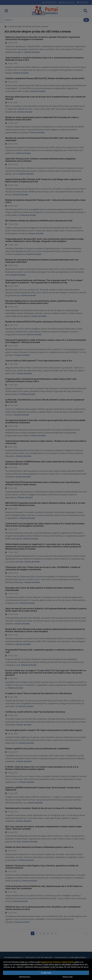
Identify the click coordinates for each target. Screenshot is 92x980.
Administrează (25, 977)
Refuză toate (68, 977)
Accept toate (46, 973)
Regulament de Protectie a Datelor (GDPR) (57, 962)
